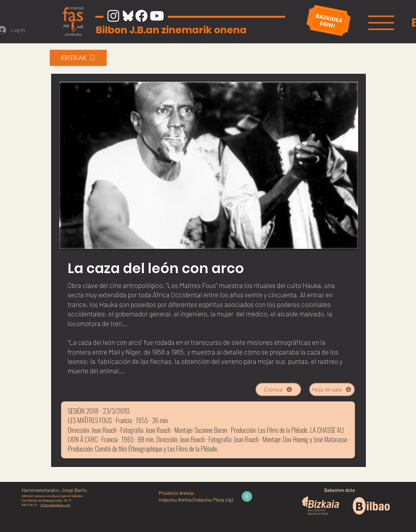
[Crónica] (278, 389)
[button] (381, 23)
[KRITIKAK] (78, 58)
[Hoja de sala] (332, 389)
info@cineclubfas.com (55, 505)
